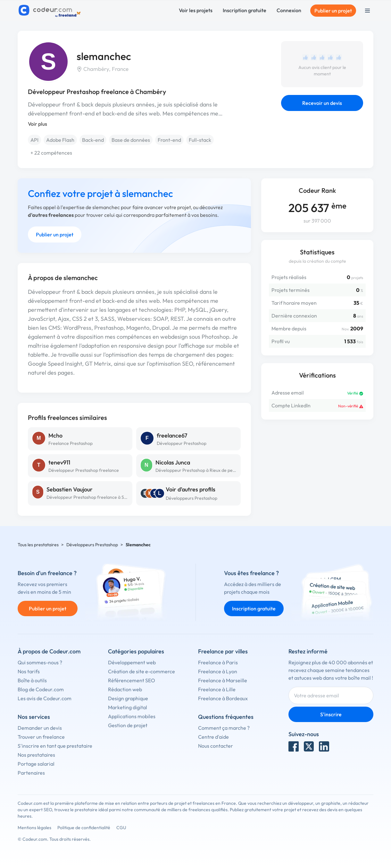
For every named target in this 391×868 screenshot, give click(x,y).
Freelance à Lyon (218, 671)
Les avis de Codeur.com (45, 698)
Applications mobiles (132, 716)
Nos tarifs (29, 671)
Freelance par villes (223, 651)
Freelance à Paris (218, 662)
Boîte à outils (32, 680)
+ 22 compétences (51, 153)
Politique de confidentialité (84, 828)
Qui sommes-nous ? (40, 662)
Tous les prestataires (38, 545)
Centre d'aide (213, 737)
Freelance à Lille (217, 689)
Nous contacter (216, 746)
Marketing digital (128, 707)
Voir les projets (196, 10)
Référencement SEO (132, 680)
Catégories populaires (136, 651)
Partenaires (31, 773)
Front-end (169, 140)
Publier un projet (333, 11)
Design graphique (128, 698)
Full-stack (200, 140)
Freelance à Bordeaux (223, 698)
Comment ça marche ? (224, 728)
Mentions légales (34, 828)
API (34, 140)
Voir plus (37, 124)
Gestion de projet (128, 725)
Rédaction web (125, 689)
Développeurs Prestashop (191, 498)
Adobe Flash (60, 140)
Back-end (93, 140)
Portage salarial (36, 764)
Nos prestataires (36, 755)
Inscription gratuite (245, 10)
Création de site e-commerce (141, 671)
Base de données (131, 140)
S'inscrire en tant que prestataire (55, 746)
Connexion (289, 10)
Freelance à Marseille (223, 680)
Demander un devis (40, 728)
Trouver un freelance (41, 737)
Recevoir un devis (322, 103)
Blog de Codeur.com (41, 689)
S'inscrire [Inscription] (331, 714)
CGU (121, 828)
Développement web (132, 662)
